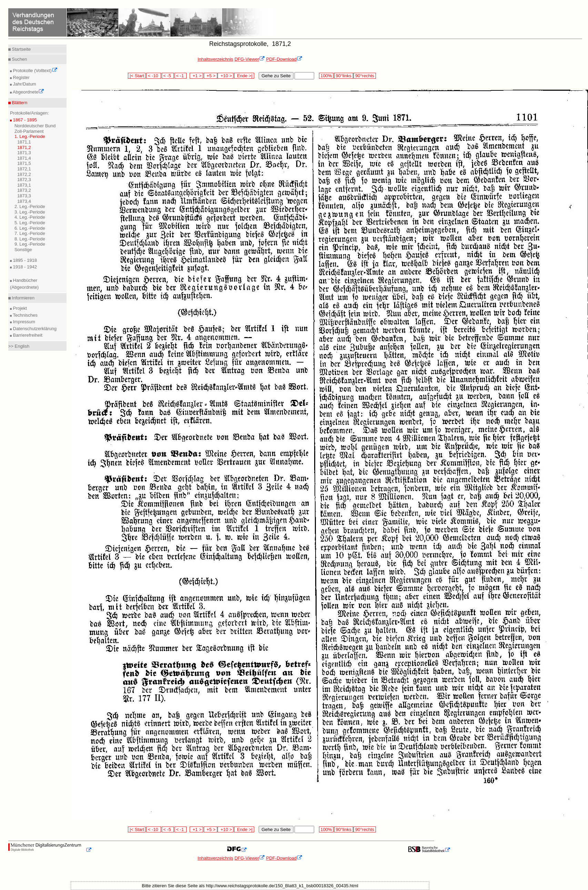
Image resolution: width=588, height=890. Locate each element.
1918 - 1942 (24, 267)
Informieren (23, 298)
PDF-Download (284, 59)
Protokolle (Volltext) (35, 71)
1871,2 (24, 147)
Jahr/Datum (24, 84)
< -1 (181, 76)
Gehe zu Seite (276, 76)
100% (326, 76)
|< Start (137, 76)
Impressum (23, 322)
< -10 (154, 76)
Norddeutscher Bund (35, 126)
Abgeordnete (28, 92)
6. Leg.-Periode (30, 228)
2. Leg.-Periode (30, 206)
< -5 (168, 76)
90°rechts (365, 76)
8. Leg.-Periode (30, 239)
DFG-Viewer (250, 59)
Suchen (19, 59)
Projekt (19, 308)
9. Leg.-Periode (30, 244)
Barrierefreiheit (27, 335)
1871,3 (24, 153)
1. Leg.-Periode (30, 136)
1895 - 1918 (24, 260)
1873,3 (24, 196)
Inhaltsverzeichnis (215, 59)
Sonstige (23, 250)
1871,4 (24, 158)
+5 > (211, 76)
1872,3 (24, 180)
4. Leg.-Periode (30, 217)
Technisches (25, 315)
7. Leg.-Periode (30, 233)
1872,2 (24, 174)
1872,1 (24, 169)
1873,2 (24, 190)
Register (21, 77)
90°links (344, 76)
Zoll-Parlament (29, 131)
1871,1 (24, 142)
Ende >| (244, 76)
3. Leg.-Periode (30, 212)
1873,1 (24, 185)
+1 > (196, 76)
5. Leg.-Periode (30, 223)
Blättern (19, 103)
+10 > (226, 76)
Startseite (21, 49)
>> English (19, 346)
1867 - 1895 (24, 120)
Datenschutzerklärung (34, 329)
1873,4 (24, 201)
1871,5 (24, 163)
